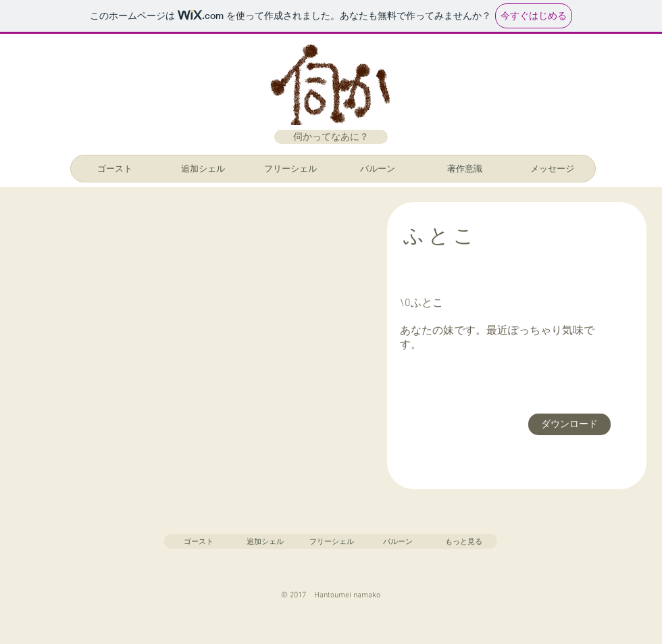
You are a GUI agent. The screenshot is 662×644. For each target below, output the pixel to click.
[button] (190, 346)
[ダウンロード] (569, 424)
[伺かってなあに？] (331, 137)
